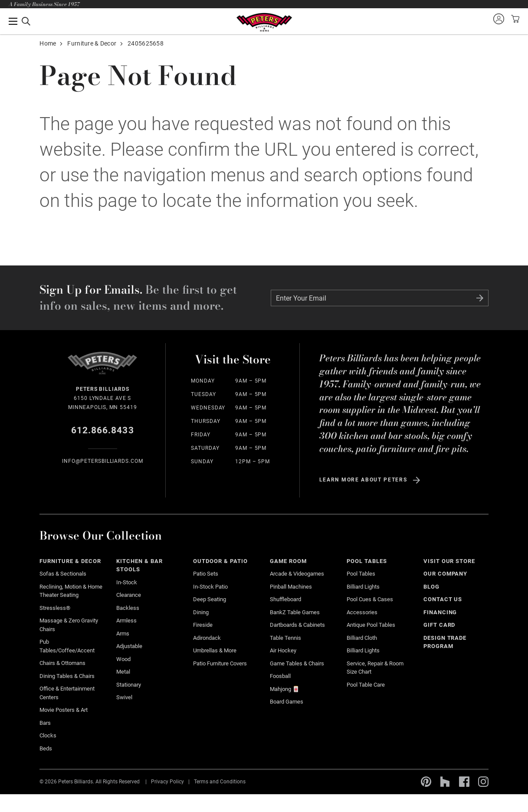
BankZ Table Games (295, 612)
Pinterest (426, 782)
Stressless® (55, 608)
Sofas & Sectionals (63, 574)
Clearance (129, 595)
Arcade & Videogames (297, 574)
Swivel (124, 697)
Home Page (264, 22)
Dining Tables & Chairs (67, 676)
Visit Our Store (449, 561)
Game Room (288, 561)
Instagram (483, 782)
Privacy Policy (167, 782)
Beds (46, 748)
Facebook (464, 782)
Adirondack (207, 638)
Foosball (280, 676)
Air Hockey (283, 650)
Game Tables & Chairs (297, 663)
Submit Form (480, 298)
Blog (431, 587)
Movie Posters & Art (64, 710)
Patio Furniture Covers (220, 663)
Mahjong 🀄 (285, 689)
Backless (128, 608)
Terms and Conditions (220, 782)
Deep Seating (210, 599)
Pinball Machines (291, 587)
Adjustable (129, 646)
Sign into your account (498, 19)
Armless (126, 620)
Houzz (445, 782)
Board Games (287, 702)
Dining (201, 612)
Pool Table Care (366, 685)
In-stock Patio (210, 587)
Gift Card (439, 625)
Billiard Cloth (362, 638)
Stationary (129, 685)
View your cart (514, 19)
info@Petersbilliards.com (103, 461)
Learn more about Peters (363, 480)
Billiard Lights (363, 587)
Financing (440, 612)
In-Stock (127, 582)
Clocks (48, 735)
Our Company (446, 574)
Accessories (362, 612)
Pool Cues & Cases (370, 599)
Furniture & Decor (92, 43)
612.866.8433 (103, 430)
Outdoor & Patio (220, 561)
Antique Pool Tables (371, 625)
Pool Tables (367, 561)
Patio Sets (206, 574)
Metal (123, 672)
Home (48, 43)
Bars (45, 723)
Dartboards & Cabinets (297, 625)
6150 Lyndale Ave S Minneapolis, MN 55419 (102, 398)
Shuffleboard (285, 599)
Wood (123, 659)
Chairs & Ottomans (62, 663)
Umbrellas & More (215, 650)
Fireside (203, 625)
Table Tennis (285, 638)
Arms (123, 634)
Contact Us (443, 599)
